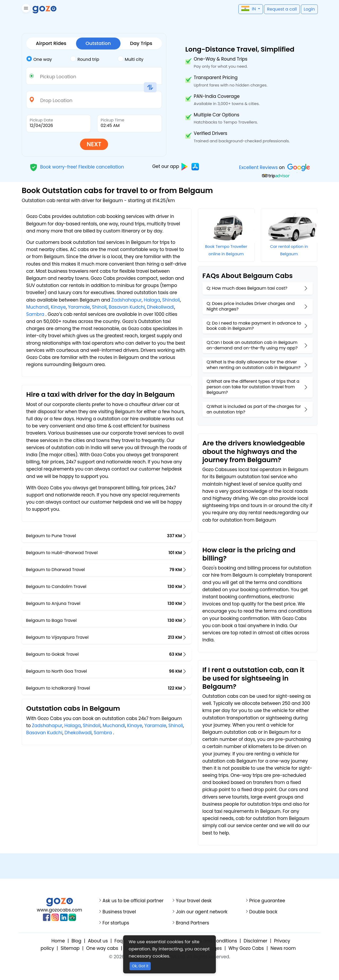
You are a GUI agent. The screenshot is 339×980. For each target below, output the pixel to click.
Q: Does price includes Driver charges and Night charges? (251, 306)
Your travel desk (194, 901)
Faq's (120, 941)
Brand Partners (193, 923)
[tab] (48, 60)
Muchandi (37, 307)
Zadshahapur (126, 300)
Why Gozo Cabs (246, 948)
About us (98, 941)
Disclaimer (256, 941)
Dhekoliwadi (161, 307)
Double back (263, 912)
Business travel (119, 912)
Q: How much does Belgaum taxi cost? (247, 288)
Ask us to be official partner (133, 901)
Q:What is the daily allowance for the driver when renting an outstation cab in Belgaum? (254, 365)
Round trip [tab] (85, 59)
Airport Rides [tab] (51, 43)
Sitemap (70, 948)
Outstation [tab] (98, 43)
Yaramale (79, 307)
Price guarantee (267, 901)
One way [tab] (39, 59)
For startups (116, 923)
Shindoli (171, 300)
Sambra (35, 314)
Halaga (152, 300)
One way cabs (102, 948)
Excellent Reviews (258, 167)
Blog (76, 941)
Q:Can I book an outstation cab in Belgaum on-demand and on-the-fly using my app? (252, 345)
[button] (25, 9)
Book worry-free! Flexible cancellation (77, 167)
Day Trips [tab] (141, 43)
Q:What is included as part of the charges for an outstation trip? (254, 409)
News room (283, 948)
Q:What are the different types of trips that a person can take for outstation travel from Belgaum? (253, 387)
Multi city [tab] (130, 59)
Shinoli (99, 307)
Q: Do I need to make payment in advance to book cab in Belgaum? (254, 326)
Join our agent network (202, 912)
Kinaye (58, 307)
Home (58, 941)
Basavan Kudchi (127, 307)
